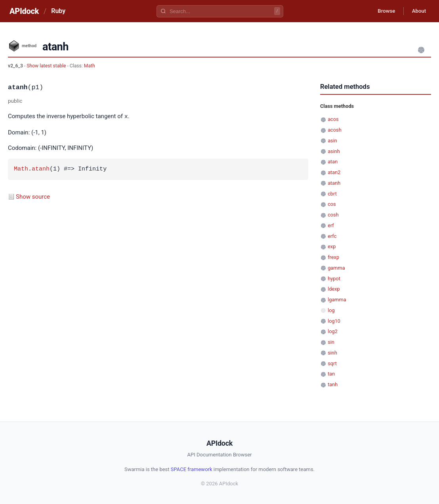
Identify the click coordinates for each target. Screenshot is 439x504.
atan (333, 162)
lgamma (337, 300)
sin (331, 342)
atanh (41, 169)
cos (332, 204)
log (331, 310)
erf (331, 225)
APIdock (24, 11)
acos (333, 119)
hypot (334, 279)
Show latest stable (47, 66)
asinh (334, 151)
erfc (332, 236)
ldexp (334, 289)
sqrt (332, 363)
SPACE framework (192, 469)
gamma (336, 268)
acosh (334, 130)
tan (331, 374)
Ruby (58, 11)
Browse (381, 11)
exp (332, 246)
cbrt (332, 194)
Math (90, 66)
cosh (333, 215)
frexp (333, 257)
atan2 (334, 172)
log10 (334, 321)
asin (332, 141)
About (417, 11)
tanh (333, 384)
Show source (33, 196)
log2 (333, 331)
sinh (332, 353)
